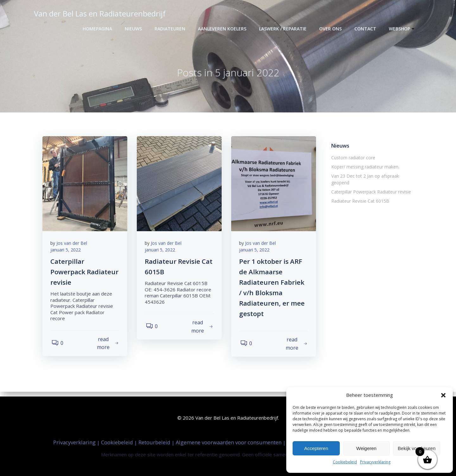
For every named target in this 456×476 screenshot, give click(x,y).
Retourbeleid (155, 442)
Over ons (331, 29)
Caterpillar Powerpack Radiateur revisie (370, 186)
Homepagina (98, 29)
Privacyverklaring (375, 462)
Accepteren (316, 448)
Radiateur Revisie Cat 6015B (359, 195)
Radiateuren (171, 29)
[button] (443, 395)
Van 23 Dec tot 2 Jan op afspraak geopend (374, 177)
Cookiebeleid (345, 462)
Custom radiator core (352, 159)
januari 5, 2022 (67, 253)
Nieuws (134, 29)
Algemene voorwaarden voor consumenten (229, 442)
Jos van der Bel (73, 246)
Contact (366, 29)
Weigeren (366, 448)
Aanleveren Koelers (223, 29)
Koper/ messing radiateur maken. (364, 168)
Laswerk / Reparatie (284, 29)
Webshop (403, 29)
